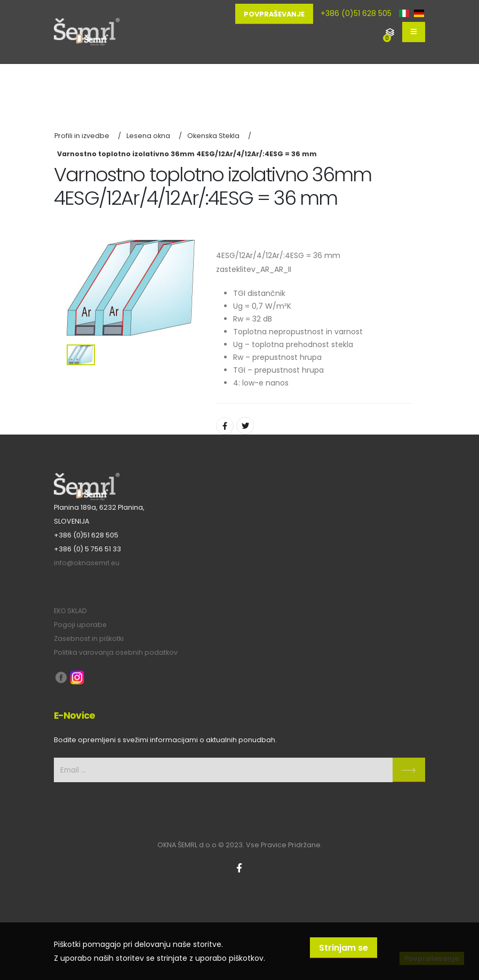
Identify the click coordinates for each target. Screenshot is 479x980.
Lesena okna (148, 136)
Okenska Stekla (213, 136)
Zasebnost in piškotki (89, 638)
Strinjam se (344, 948)
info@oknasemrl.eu (87, 563)
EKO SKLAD (71, 611)
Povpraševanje (274, 14)
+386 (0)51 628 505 (356, 13)
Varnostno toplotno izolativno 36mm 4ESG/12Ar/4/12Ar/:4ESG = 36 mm (187, 154)
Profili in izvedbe (82, 136)
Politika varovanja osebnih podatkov (116, 652)
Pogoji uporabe (81, 625)
